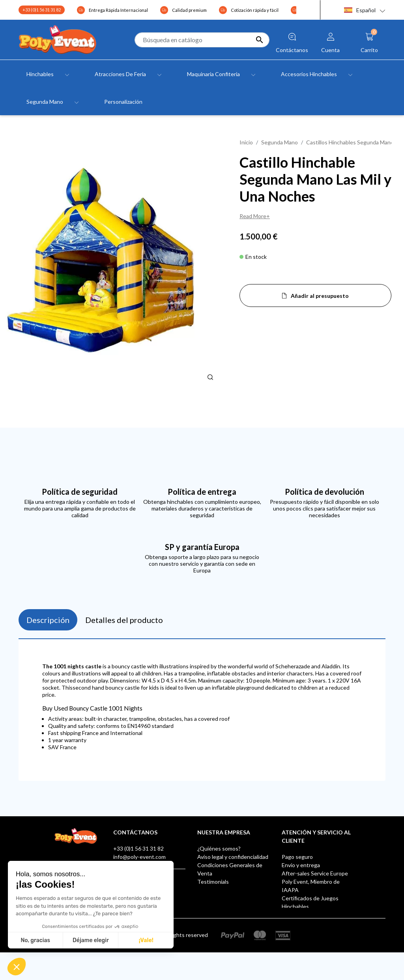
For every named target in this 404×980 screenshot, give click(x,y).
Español (360, 10)
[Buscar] (202, 40)
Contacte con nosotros (226, 890)
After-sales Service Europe (315, 873)
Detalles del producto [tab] (124, 620)
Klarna (290, 923)
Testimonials (213, 882)
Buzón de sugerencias (309, 915)
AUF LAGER (296, 931)
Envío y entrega (301, 865)
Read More (253, 216)
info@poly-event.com (139, 857)
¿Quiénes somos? (219, 848)
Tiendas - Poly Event (223, 898)
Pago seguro (297, 857)
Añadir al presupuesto (320, 296)
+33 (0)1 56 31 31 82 (42, 10)
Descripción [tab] (48, 620)
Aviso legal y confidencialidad (233, 857)
